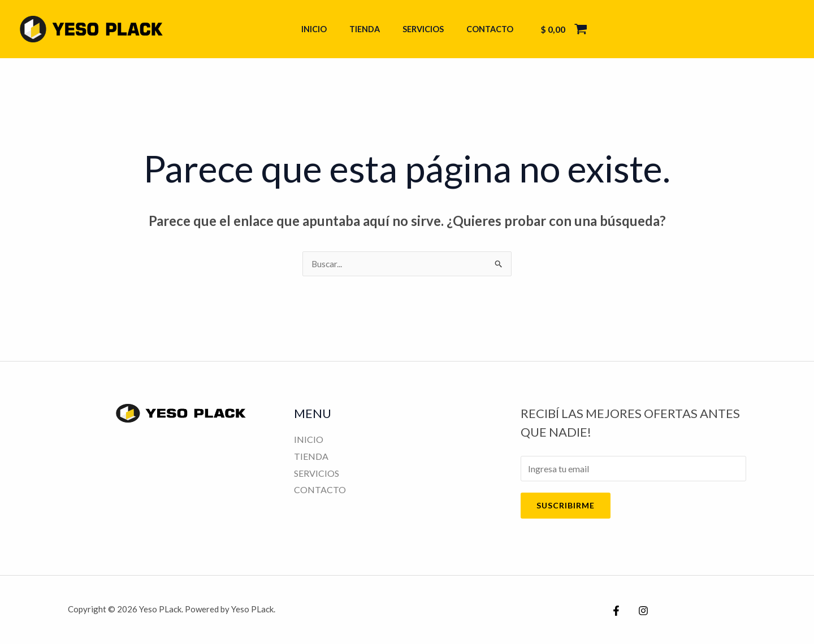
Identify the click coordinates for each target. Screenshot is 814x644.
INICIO (323, 29)
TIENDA (367, 29)
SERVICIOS (420, 29)
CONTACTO (480, 29)
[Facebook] (616, 611)
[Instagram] (640, 611)
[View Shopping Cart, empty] (551, 29)
